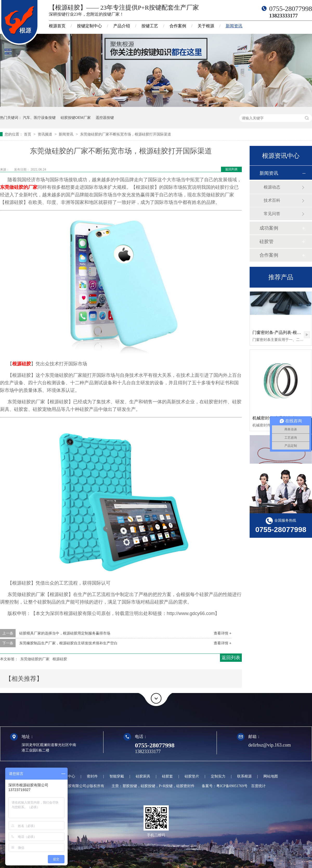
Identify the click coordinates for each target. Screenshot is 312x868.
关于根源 (206, 26)
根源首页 (57, 26)
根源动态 (272, 187)
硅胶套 (167, 776)
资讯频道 (45, 134)
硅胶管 (266, 242)
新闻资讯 (234, 26)
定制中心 (68, 776)
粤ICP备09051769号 (232, 786)
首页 (28, 134)
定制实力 (218, 776)
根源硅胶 (22, 364)
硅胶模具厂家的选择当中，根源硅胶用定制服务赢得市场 (65, 633)
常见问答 (272, 214)
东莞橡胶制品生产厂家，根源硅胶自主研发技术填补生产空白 (68, 643)
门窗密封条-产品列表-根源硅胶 (281, 333)
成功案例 (269, 228)
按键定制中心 (89, 26)
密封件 (92, 776)
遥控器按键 (105, 118)
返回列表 (231, 169)
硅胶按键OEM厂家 (76, 118)
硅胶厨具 (143, 776)
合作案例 (178, 26)
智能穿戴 (117, 776)
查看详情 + (223, 633)
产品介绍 (122, 26)
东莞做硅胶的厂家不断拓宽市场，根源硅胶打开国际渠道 (126, 134)
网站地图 (271, 776)
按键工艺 (150, 26)
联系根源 (244, 776)
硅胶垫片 (192, 776)
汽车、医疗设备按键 (39, 118)
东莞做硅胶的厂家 (19, 187)
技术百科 (272, 200)
